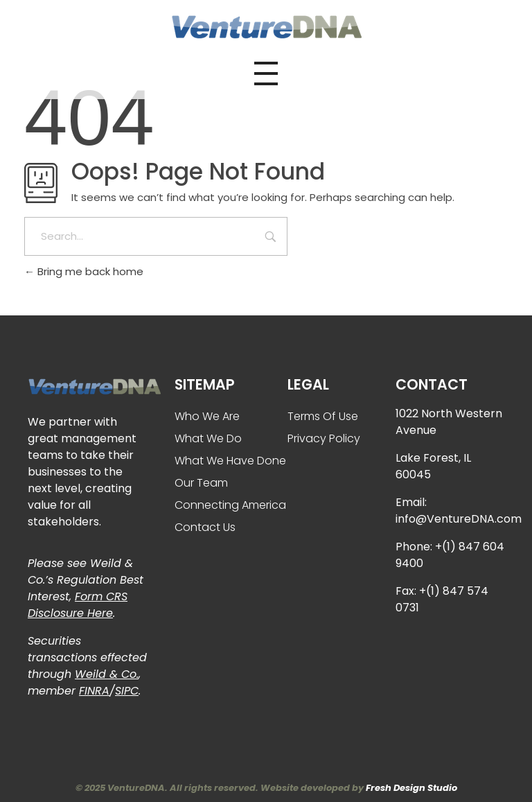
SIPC (127, 691)
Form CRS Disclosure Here (78, 605)
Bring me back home (84, 271)
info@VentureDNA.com (459, 519)
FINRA (94, 691)
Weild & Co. (107, 674)
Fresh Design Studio (411, 788)
